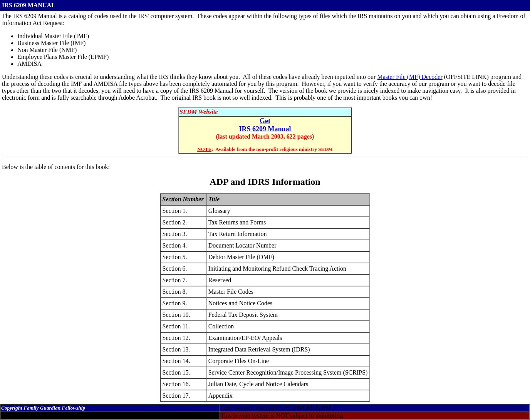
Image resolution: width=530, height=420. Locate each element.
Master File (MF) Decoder (410, 77)
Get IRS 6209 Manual (265, 125)
